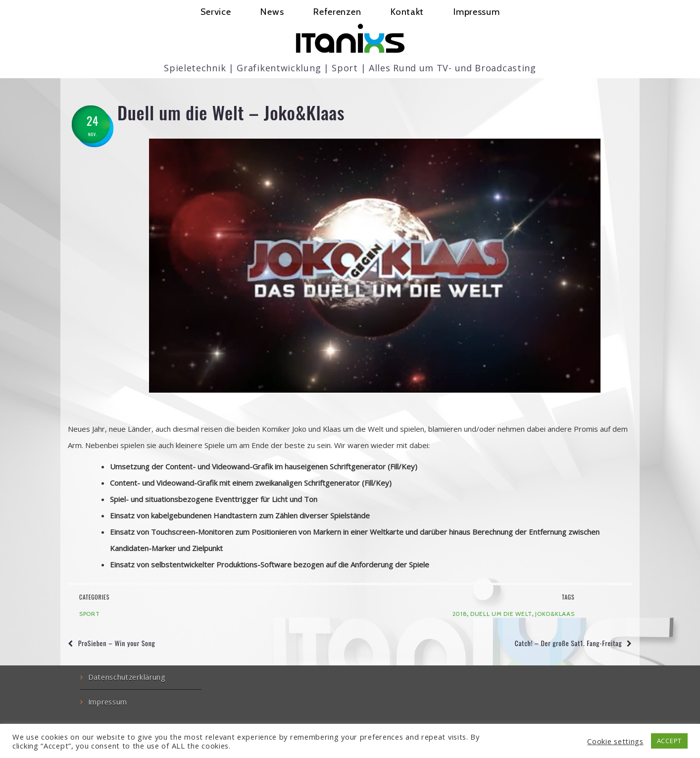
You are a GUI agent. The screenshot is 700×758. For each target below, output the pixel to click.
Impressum (476, 12)
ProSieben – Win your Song (117, 643)
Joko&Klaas (555, 614)
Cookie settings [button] (615, 741)
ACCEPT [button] (669, 741)
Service (216, 12)
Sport (90, 614)
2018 (460, 614)
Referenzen (337, 12)
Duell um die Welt (501, 614)
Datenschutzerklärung (127, 677)
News (272, 12)
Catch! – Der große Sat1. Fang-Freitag (569, 643)
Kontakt (407, 12)
